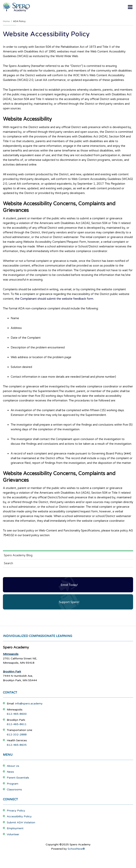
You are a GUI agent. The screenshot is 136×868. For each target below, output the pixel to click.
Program (13, 784)
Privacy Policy (16, 811)
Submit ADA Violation (21, 822)
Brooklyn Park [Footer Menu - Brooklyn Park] (12, 672)
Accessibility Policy (19, 816)
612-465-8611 (17, 724)
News (10, 772)
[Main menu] (130, 7)
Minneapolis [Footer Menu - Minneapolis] (11, 654)
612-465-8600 (17, 714)
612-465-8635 (17, 745)
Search (8, 563)
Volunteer (13, 834)
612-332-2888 (17, 735)
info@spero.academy (29, 704)
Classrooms (14, 790)
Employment (15, 828)
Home (6, 21)
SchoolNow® (76, 849)
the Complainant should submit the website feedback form (54, 299)
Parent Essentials (18, 778)
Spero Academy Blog (18, 555)
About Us (13, 766)
